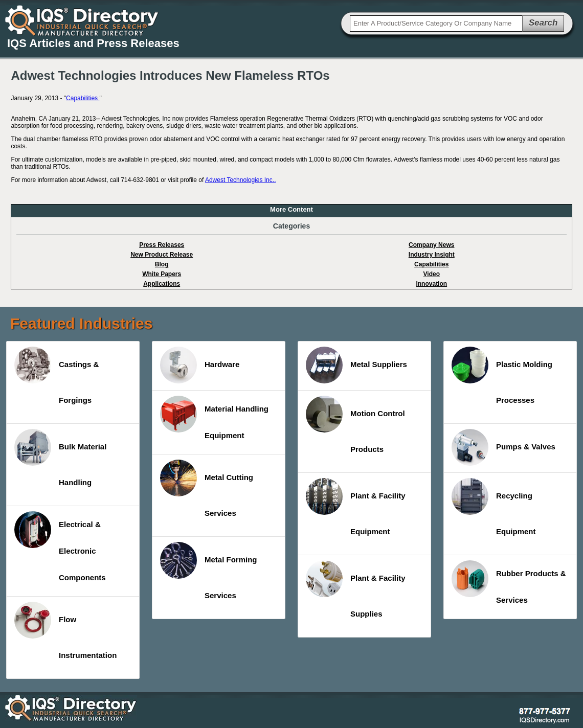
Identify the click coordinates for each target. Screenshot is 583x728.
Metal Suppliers (356, 365)
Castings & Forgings (57, 376)
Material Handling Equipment (214, 418)
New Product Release (162, 255)
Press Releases (162, 245)
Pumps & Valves (503, 447)
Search (543, 23)
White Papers (162, 274)
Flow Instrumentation (65, 631)
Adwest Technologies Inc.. (241, 180)
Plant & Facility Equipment (356, 507)
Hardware (200, 365)
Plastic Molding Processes (502, 376)
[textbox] (436, 24)
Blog (162, 264)
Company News (431, 245)
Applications (162, 284)
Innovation (431, 284)
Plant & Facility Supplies (356, 589)
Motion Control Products (355, 425)
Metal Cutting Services (207, 488)
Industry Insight (432, 255)
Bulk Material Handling (60, 458)
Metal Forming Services (209, 571)
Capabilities (83, 98)
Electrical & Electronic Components (60, 547)
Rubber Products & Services (509, 582)
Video (432, 274)
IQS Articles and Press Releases (93, 43)
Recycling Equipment (494, 507)
